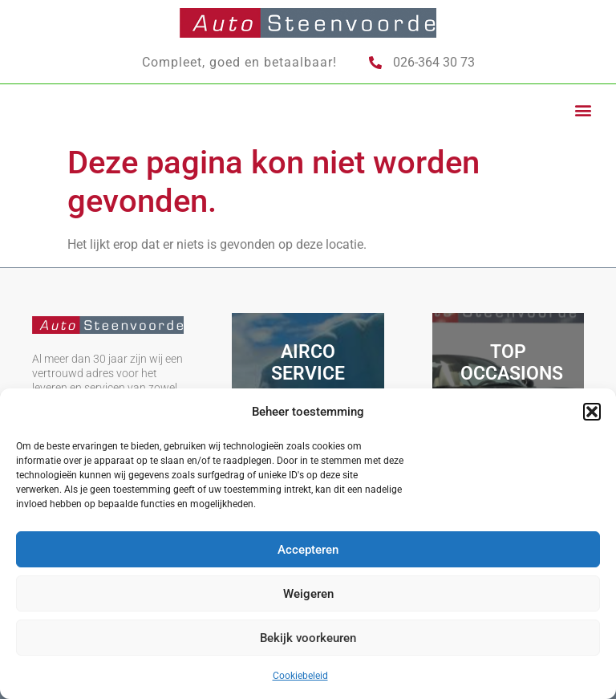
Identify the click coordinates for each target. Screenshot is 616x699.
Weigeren (308, 594)
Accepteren (308, 550)
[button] (592, 412)
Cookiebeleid (300, 676)
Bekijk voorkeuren (308, 638)
